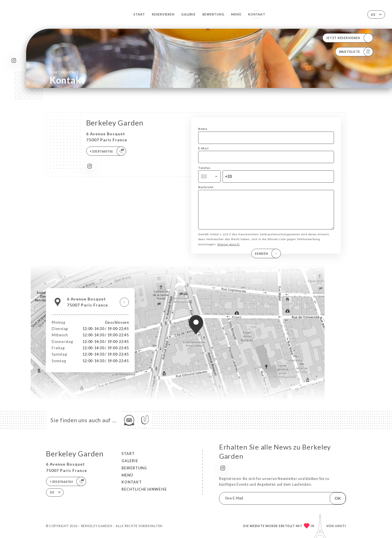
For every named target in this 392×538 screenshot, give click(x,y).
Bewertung (214, 14)
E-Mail (203, 148)
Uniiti (340, 526)
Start (139, 14)
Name (203, 129)
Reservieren (163, 14)
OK (338, 498)
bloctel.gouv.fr (229, 250)
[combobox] (209, 177)
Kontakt (257, 14)
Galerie (188, 14)
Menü (236, 14)
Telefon (204, 168)
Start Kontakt (64, 72)
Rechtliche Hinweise (144, 489)
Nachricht (206, 187)
